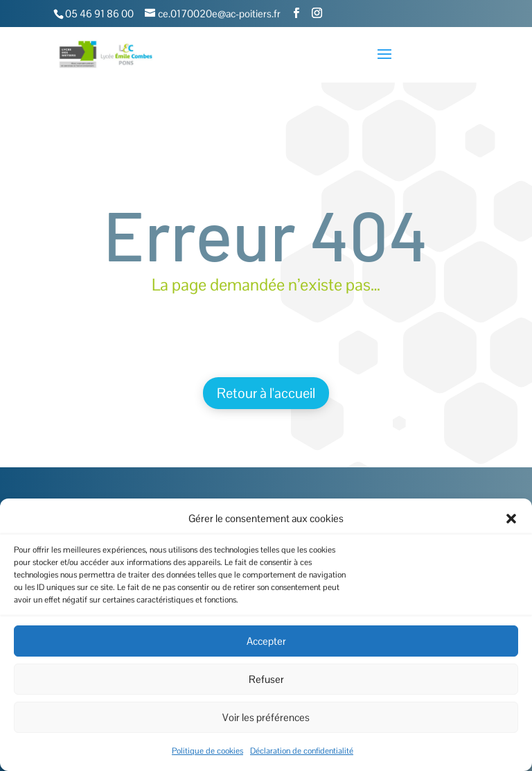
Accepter (266, 641)
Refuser (266, 679)
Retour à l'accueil (266, 393)
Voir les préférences (266, 717)
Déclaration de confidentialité (302, 751)
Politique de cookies (207, 751)
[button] (511, 519)
